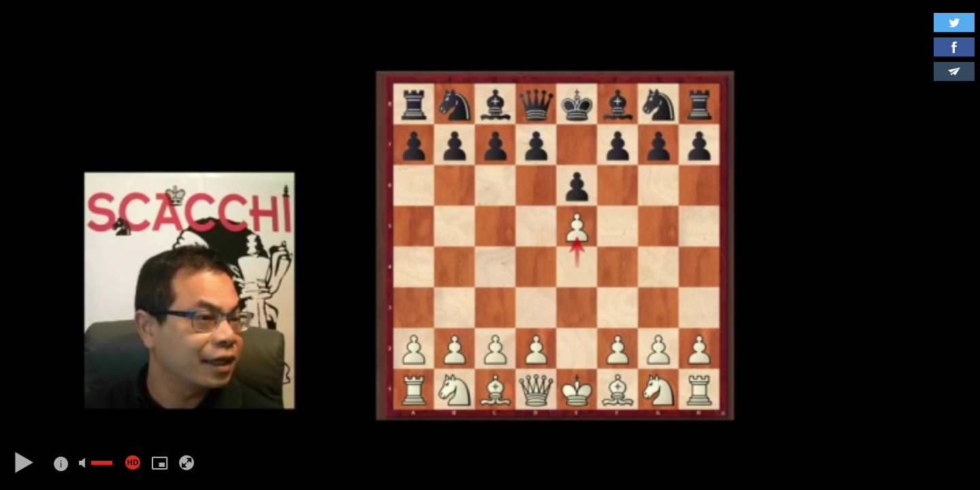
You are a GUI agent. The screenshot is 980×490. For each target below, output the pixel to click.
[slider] (102, 463)
